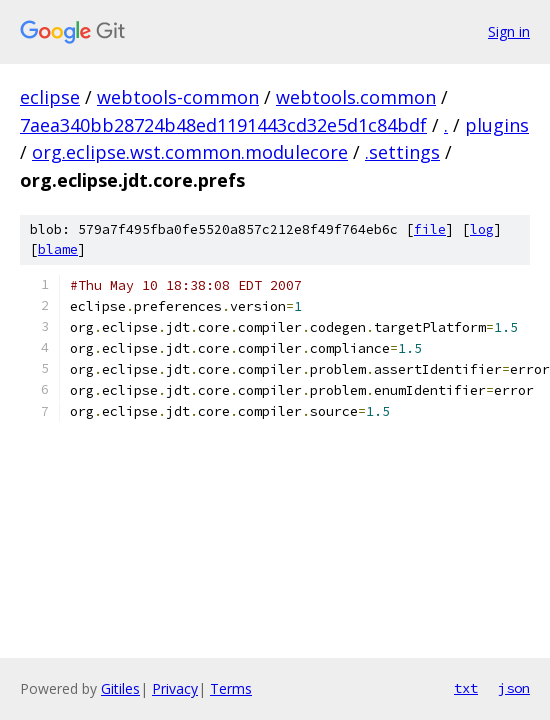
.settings (402, 152)
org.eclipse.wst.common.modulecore (190, 152)
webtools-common (178, 97)
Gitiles (120, 688)
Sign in (509, 31)
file (430, 229)
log (482, 229)
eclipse (50, 97)
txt (466, 688)
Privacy (175, 688)
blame (58, 249)
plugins (497, 125)
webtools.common (356, 97)
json (514, 688)
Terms (231, 688)
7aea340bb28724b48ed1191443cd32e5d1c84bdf (223, 125)
